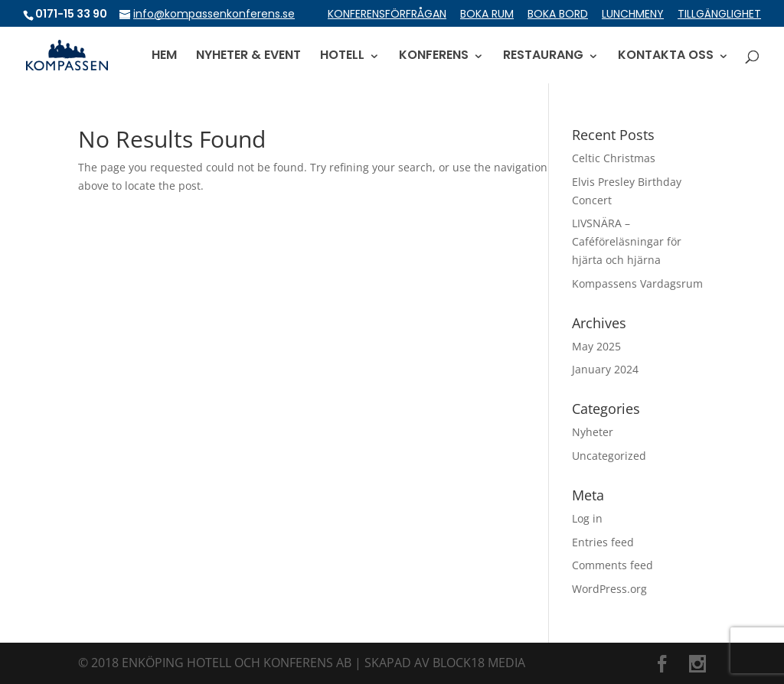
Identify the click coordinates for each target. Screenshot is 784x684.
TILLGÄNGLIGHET (719, 15)
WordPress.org (609, 589)
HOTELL (342, 57)
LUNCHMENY (633, 15)
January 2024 (605, 369)
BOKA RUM (487, 15)
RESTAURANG (543, 57)
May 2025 (596, 346)
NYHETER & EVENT (248, 57)
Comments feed (612, 565)
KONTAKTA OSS (666, 57)
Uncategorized (609, 456)
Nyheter (593, 432)
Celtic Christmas (614, 158)
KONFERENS (434, 57)
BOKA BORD (558, 15)
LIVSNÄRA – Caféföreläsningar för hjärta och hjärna (627, 241)
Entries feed (603, 542)
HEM (164, 57)
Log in (587, 518)
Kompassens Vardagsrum (637, 283)
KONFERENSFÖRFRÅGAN (387, 15)
